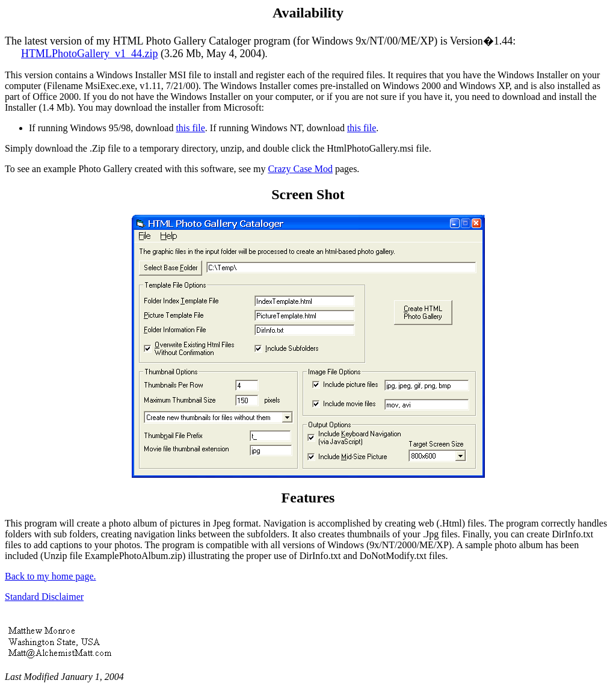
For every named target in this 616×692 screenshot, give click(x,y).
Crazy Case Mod (300, 169)
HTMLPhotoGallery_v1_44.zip (89, 54)
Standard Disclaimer (44, 597)
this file (190, 128)
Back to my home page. (51, 576)
